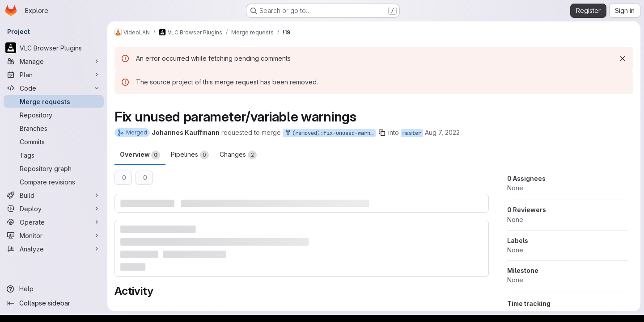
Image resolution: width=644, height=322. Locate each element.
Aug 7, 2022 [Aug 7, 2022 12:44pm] (442, 132)
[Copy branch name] (382, 133)
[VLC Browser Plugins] (54, 48)
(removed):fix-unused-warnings (330, 133)
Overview (140, 155)
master (412, 133)
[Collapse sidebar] (54, 303)
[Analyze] (54, 249)
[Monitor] (54, 235)
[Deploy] (54, 209)
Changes (238, 155)
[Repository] (54, 115)
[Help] (54, 289)
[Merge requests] (54, 101)
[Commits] (54, 142)
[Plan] (54, 75)
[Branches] (54, 128)
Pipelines (190, 155)
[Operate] (54, 222)
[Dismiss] (623, 59)
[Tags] (54, 155)
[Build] (54, 195)
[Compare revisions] (54, 182)
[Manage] (54, 61)
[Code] (54, 88)
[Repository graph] (54, 168)
